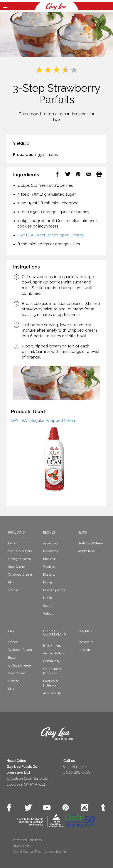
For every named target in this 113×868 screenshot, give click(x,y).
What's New (86, 551)
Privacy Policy (22, 846)
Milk (11, 582)
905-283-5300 (75, 767)
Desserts (49, 575)
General (14, 642)
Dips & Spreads (54, 590)
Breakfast (49, 559)
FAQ (11, 631)
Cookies (49, 567)
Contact (85, 631)
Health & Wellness (91, 543)
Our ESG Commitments (54, 633)
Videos (48, 614)
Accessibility (52, 693)
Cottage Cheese (20, 559)
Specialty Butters (20, 551)
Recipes (49, 532)
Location (84, 650)
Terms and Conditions (27, 840)
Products (16, 532)
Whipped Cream (20, 575)
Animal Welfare (54, 653)
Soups (48, 606)
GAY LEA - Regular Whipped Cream (50, 235)
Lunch (47, 598)
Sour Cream (17, 567)
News (82, 532)
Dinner (48, 582)
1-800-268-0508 (77, 772)
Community (51, 661)
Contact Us (85, 642)
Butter (12, 543)
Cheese (14, 590)
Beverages (51, 551)
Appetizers (51, 543)
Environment (52, 645)
